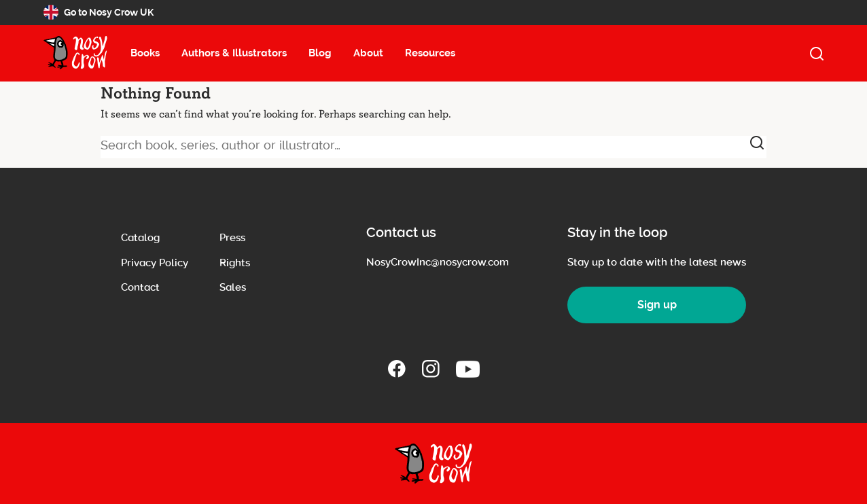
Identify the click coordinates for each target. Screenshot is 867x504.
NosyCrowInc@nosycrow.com (438, 262)
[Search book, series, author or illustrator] (433, 147)
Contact (140, 287)
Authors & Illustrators (234, 53)
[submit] (757, 143)
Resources (430, 53)
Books (145, 53)
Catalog (140, 238)
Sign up (657, 305)
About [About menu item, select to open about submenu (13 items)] (368, 53)
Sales (233, 287)
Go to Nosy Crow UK (99, 12)
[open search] (817, 54)
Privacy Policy (155, 263)
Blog (320, 53)
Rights (235, 263)
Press (232, 238)
